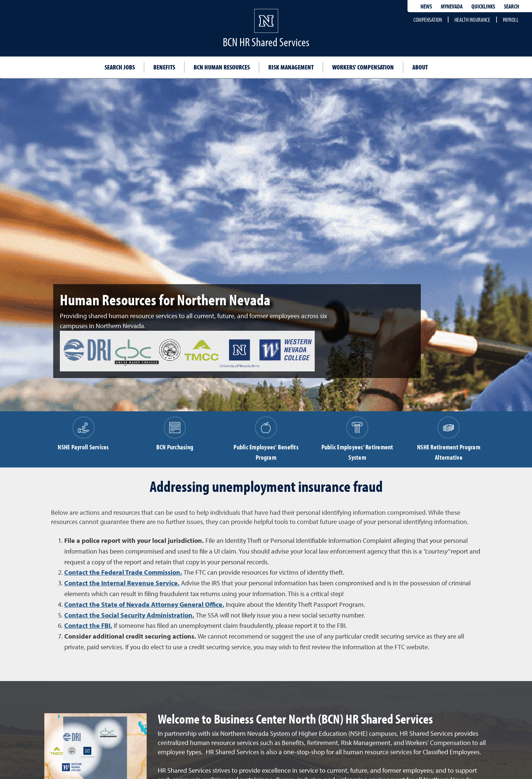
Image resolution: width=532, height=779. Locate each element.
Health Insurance (472, 20)
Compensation (428, 20)
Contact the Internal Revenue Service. (122, 583)
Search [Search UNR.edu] (511, 6)
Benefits (164, 67)
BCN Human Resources (222, 67)
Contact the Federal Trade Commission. (123, 572)
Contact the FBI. (88, 625)
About (420, 67)
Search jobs (120, 67)
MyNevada (452, 6)
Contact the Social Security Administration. (129, 615)
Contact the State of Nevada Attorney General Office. (144, 604)
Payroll (511, 20)
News (426, 6)
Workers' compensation (363, 67)
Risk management (291, 67)
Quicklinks (483, 6)
